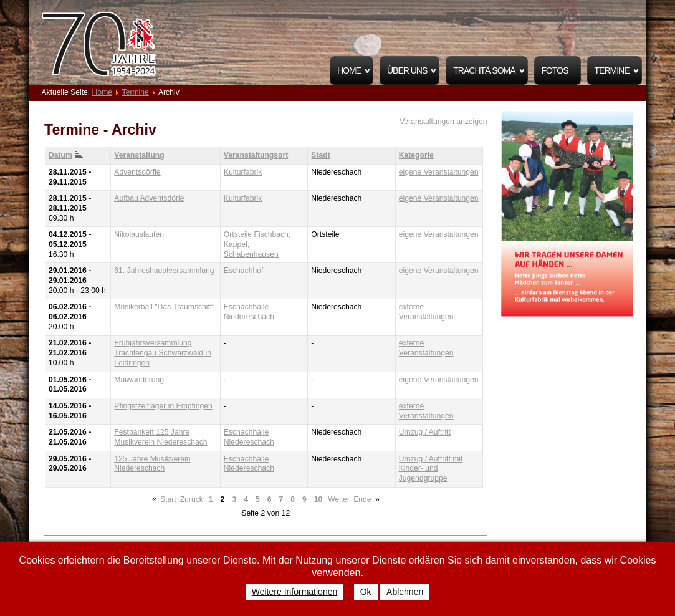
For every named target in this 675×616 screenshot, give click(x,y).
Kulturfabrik (243, 172)
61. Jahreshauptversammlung (164, 271)
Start (168, 499)
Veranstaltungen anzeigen (443, 122)
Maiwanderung (139, 380)
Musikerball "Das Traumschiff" (164, 307)
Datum (66, 155)
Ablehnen (405, 592)
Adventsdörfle (137, 172)
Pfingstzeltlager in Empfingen (163, 406)
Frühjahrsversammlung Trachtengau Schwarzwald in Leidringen (163, 353)
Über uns (407, 70)
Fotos (555, 70)
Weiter (339, 499)
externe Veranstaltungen (426, 312)
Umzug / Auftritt (425, 432)
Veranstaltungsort (256, 155)
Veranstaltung (139, 155)
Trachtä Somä (484, 70)
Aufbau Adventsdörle (149, 198)
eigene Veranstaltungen (439, 172)
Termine (612, 70)
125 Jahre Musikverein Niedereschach (152, 464)
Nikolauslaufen (139, 234)
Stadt (320, 155)
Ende (362, 499)
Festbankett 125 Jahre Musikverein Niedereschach (160, 437)
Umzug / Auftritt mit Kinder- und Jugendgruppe (431, 469)
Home (349, 70)
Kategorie (416, 155)
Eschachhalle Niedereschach (249, 312)
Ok (366, 592)
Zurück (192, 499)
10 (318, 499)
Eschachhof (244, 271)
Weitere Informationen (294, 592)
